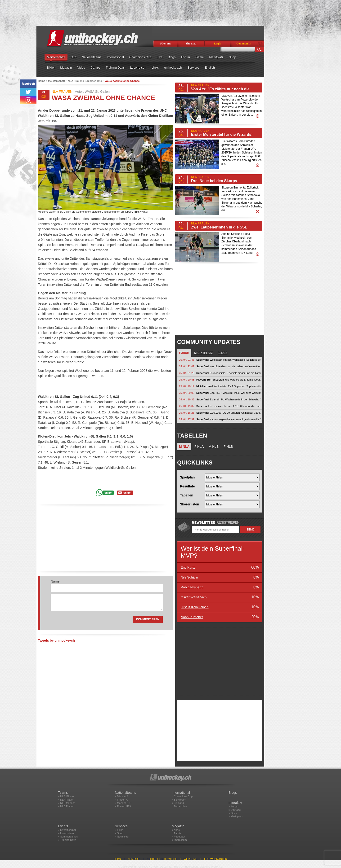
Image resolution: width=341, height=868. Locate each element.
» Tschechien (179, 806)
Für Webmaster (216, 859)
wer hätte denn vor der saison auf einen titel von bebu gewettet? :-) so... (228, 366)
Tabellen (187, 495)
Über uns (165, 44)
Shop (232, 57)
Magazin (66, 68)
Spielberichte (94, 81)
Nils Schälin (189, 577)
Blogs (172, 57)
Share (108, 493)
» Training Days (67, 840)
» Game (233, 813)
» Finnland (178, 803)
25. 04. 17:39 (187, 419)
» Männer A (121, 796)
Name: (56, 581)
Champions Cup (140, 57)
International (115, 57)
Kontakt (134, 859)
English (210, 68)
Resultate (187, 486)
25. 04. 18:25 (187, 413)
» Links (119, 830)
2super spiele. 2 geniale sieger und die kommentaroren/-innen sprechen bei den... (228, 373)
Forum (185, 57)
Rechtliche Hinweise (162, 859)
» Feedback (178, 837)
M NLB (214, 447)
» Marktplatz (236, 816)
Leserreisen (138, 68)
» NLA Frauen (66, 800)
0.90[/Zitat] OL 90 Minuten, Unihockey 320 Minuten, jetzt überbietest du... (228, 413)
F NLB (228, 447)
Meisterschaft (56, 57)
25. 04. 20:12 (187, 386)
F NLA (199, 447)
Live (160, 57)
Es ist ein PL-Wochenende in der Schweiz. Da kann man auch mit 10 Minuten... (228, 399)
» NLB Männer (66, 803)
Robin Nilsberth (192, 587)
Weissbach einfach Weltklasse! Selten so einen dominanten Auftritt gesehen (228, 360)
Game (200, 57)
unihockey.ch (173, 68)
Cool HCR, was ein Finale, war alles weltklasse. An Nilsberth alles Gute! (228, 393)
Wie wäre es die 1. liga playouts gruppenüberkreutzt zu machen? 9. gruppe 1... (228, 380)
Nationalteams (92, 57)
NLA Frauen (75, 81)
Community (244, 44)
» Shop (119, 833)
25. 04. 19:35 (187, 399)
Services (193, 68)
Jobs (117, 859)
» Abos (176, 830)
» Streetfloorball (67, 830)
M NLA (184, 447)
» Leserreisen (66, 833)
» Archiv (176, 833)
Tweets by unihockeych (56, 640)
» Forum (233, 807)
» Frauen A (121, 800)
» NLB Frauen (66, 806)
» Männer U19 (123, 803)
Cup (73, 57)
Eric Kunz (188, 567)
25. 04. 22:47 (187, 366)
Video (81, 68)
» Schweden (179, 800)
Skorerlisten (190, 504)
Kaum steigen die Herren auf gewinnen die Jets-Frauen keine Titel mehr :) (228, 419)
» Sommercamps (68, 837)
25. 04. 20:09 (187, 393)
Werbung (191, 859)
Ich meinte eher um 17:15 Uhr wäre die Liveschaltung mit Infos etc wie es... (228, 406)
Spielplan (187, 477)
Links (155, 68)
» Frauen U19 (123, 806)
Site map (191, 44)
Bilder (51, 68)
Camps (95, 68)
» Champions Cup (182, 796)
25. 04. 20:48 (187, 380)
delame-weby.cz (211, 867)
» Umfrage (235, 810)
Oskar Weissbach (194, 597)
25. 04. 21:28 (187, 373)
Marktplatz (216, 57)
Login (218, 44)
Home (42, 81)
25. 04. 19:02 (187, 406)
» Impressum (179, 840)
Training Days (115, 68)
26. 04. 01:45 (187, 360)
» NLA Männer (66, 796)
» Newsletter (122, 837)
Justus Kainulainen (195, 607)
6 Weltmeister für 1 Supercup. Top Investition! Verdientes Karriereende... (228, 386)
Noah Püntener (192, 617)
